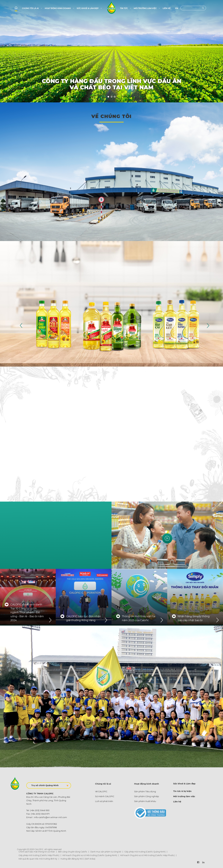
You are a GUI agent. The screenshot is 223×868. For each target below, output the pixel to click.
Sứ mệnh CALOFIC (105, 796)
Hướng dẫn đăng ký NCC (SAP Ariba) (78, 859)
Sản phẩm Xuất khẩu (145, 801)
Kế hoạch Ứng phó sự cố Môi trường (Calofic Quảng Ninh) (90, 855)
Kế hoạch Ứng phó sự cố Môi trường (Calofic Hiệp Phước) (147, 855)
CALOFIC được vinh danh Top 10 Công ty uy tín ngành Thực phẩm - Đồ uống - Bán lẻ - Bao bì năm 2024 (27, 612)
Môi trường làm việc (147, 8)
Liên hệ (167, 8)
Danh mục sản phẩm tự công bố (106, 852)
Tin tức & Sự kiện (182, 791)
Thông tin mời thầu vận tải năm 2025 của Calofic (139, 618)
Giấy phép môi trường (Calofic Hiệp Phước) (39, 855)
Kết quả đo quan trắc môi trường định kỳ (38, 859)
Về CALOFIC (101, 791)
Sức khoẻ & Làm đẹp (89, 8)
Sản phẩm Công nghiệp (147, 796)
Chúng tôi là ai (32, 8)
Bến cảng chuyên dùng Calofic (73, 852)
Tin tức (126, 8)
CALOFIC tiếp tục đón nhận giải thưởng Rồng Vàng (84, 618)
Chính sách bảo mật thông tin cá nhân (37, 852)
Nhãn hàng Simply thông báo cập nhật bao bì (194, 618)
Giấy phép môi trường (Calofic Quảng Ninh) (145, 852)
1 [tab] (108, 97)
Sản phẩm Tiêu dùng (145, 791)
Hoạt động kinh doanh (60, 8)
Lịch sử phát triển (104, 801)
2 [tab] (112, 97)
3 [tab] (115, 97)
